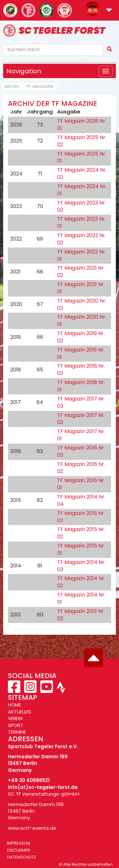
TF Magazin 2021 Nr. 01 (81, 288)
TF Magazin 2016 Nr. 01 (81, 484)
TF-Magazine (40, 86)
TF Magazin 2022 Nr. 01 (82, 255)
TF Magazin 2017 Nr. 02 (81, 419)
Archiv (12, 86)
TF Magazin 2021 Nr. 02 (81, 272)
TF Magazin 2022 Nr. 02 (82, 239)
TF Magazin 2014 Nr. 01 (81, 598)
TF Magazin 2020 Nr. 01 (82, 321)
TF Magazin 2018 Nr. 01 (81, 386)
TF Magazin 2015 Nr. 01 (81, 549)
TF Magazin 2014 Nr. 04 (81, 500)
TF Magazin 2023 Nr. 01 (82, 223)
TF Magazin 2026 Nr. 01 (82, 125)
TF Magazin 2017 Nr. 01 (81, 435)
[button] (109, 11)
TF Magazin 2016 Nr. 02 (81, 468)
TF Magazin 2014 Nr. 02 (81, 582)
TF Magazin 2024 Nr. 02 (82, 174)
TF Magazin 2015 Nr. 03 (81, 517)
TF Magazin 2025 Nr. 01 (82, 157)
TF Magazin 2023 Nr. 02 (82, 206)
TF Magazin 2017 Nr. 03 (81, 402)
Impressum (19, 843)
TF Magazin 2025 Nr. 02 (82, 141)
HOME (14, 705)
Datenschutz (22, 857)
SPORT (16, 725)
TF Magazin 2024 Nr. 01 (82, 190)
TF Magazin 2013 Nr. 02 (81, 615)
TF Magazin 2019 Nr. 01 (81, 353)
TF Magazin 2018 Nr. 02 (81, 370)
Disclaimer (19, 850)
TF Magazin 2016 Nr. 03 (81, 451)
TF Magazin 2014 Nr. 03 (81, 566)
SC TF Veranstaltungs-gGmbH (44, 794)
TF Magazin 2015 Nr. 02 (81, 533)
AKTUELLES (20, 712)
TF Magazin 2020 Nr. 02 (82, 304)
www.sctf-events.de (32, 828)
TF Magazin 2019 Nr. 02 (81, 337)
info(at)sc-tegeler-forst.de (43, 787)
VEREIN (15, 718)
